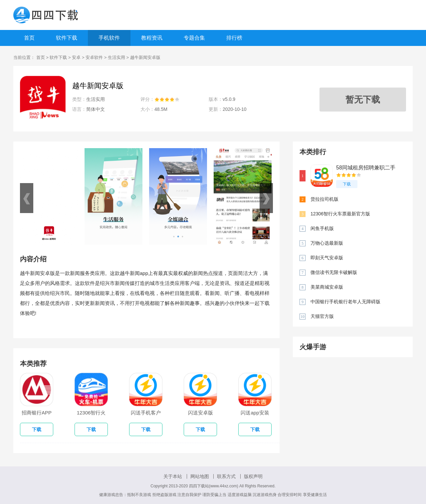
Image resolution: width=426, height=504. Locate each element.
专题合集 (194, 38)
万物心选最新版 (327, 243)
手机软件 (109, 38)
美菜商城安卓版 (327, 287)
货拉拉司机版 (324, 199)
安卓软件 (94, 57)
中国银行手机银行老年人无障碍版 (345, 302)
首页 (29, 38)
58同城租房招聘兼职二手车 (366, 168)
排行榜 (234, 38)
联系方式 (226, 476)
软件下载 (67, 38)
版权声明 (253, 476)
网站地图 (200, 476)
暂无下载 (363, 100)
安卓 (76, 57)
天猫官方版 (322, 316)
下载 (347, 184)
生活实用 (116, 57)
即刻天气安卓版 (327, 258)
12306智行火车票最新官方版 (340, 214)
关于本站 (173, 476)
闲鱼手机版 (322, 228)
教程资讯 (152, 38)
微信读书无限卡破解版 (334, 272)
